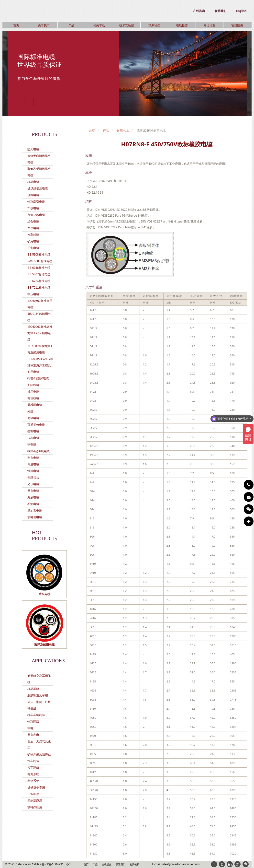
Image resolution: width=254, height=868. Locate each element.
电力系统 (33, 774)
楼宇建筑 (33, 768)
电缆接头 (33, 478)
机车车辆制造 (36, 715)
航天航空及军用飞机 (39, 679)
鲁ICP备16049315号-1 (56, 864)
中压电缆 (33, 294)
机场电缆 (33, 182)
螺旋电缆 (33, 471)
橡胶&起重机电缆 (39, 451)
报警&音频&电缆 (38, 378)
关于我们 (44, 25)
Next (37, 102)
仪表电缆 (33, 438)
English (241, 11)
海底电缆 (33, 497)
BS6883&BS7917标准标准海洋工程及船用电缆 (40, 365)
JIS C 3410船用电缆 (39, 317)
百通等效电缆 (36, 425)
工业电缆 (33, 248)
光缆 (30, 411)
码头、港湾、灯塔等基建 (39, 705)
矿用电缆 (33, 241)
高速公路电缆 (36, 215)
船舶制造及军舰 (38, 695)
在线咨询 (199, 11)
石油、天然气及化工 (39, 745)
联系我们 (221, 11)
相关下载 (99, 25)
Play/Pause (29, 102)
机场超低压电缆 (38, 188)
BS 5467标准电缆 (39, 274)
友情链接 (134, 864)
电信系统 (33, 781)
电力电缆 (33, 458)
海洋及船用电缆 (44, 645)
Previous (21, 102)
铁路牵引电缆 (36, 202)
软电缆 (32, 445)
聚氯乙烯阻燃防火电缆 (39, 172)
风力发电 (33, 735)
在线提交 (182, 25)
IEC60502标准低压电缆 (40, 304)
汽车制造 (33, 761)
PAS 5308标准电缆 (40, 261)
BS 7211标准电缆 (39, 288)
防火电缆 (33, 149)
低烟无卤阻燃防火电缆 (39, 159)
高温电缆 (33, 464)
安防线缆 (33, 385)
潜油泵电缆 (35, 511)
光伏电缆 (33, 484)
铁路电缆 (33, 195)
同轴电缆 (33, 418)
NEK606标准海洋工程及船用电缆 (40, 349)
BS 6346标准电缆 (39, 268)
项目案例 (237, 25)
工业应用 (33, 794)
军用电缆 (33, 228)
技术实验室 (127, 25)
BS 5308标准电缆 (39, 255)
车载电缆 (33, 208)
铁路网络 (33, 722)
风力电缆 (33, 491)
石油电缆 (33, 504)
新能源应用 (35, 801)
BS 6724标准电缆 (39, 281)
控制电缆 (33, 431)
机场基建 (33, 689)
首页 (16, 25)
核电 (30, 728)
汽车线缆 (33, 235)
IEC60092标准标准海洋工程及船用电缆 (40, 333)
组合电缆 (33, 222)
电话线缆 (33, 398)
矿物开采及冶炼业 (39, 754)
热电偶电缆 (35, 517)
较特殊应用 (35, 807)
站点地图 (210, 25)
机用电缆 (33, 392)
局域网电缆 (35, 405)
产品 (71, 25)
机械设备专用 (36, 787)
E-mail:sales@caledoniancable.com (176, 864)
